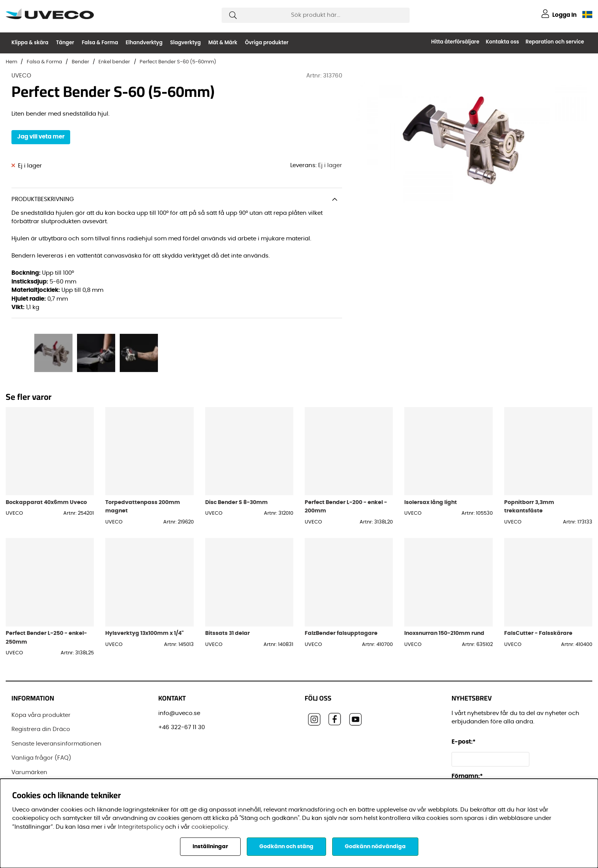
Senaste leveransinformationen (56, 744)
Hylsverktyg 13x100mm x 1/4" (145, 633)
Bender (80, 62)
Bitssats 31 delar (227, 633)
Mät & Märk (223, 43)
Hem (11, 62)
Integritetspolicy (141, 827)
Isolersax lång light (431, 502)
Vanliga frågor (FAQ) (41, 758)
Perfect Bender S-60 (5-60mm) (178, 62)
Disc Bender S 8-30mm (236, 502)
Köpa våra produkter (41, 715)
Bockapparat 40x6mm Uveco (46, 502)
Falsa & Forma (100, 43)
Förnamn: (467, 776)
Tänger (65, 43)
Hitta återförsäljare (455, 42)
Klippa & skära (30, 43)
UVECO (21, 76)
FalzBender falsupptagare (341, 633)
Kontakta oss (502, 42)
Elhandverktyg (144, 43)
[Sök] (316, 15)
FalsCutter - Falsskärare (538, 633)
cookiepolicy (210, 827)
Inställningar (210, 847)
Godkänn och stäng (286, 847)
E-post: (465, 742)
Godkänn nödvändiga (375, 847)
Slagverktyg (185, 43)
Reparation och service (555, 42)
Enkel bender (114, 62)
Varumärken (29, 772)
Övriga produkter (267, 43)
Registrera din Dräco (41, 729)
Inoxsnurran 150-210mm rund (444, 633)
